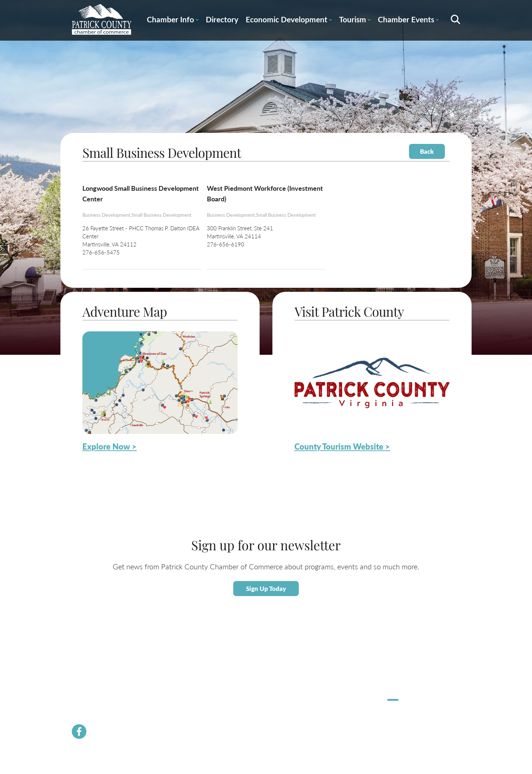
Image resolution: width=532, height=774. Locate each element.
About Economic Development (261, 661)
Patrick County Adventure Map (341, 669)
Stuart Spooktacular (408, 661)
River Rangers (165, 737)
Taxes (235, 678)
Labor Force (242, 670)
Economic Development (289, 21)
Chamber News (167, 653)
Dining (315, 686)
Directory (222, 19)
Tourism (355, 21)
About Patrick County (331, 653)
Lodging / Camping (328, 678)
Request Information (330, 703)
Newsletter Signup (170, 712)
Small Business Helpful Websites (263, 687)
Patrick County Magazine (335, 712)
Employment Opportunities (258, 695)
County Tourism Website (334, 695)
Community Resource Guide (180, 695)
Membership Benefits (173, 661)
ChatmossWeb (423, 723)
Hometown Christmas (410, 653)
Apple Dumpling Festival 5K (416, 669)
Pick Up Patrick (403, 678)
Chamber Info (173, 21)
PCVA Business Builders (176, 703)
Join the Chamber (169, 669)
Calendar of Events (328, 661)
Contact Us (163, 686)
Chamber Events (408, 21)
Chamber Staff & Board (175, 678)
